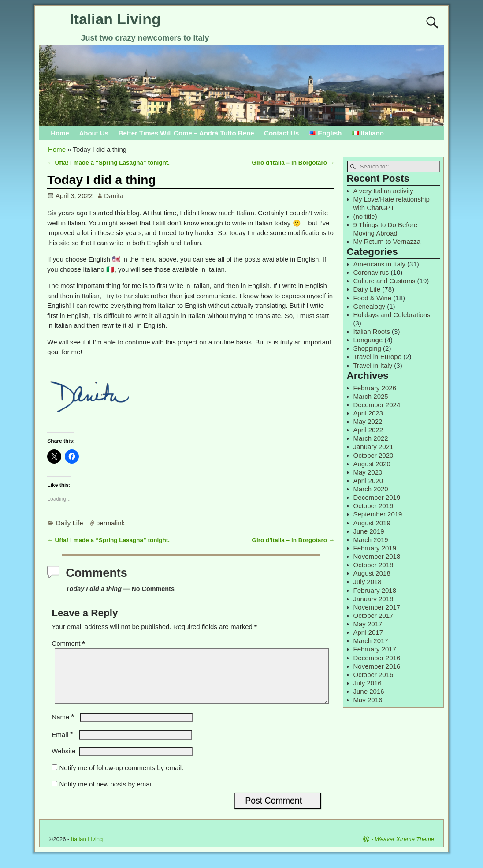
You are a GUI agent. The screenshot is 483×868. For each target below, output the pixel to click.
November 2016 (377, 666)
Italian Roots (372, 331)
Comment (69, 643)
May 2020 (368, 472)
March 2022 (371, 438)
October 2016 (373, 675)
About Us (94, 133)
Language (368, 340)
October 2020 (373, 455)
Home (60, 133)
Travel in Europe (378, 357)
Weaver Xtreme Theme (405, 850)
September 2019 (378, 514)
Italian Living (115, 19)
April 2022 (368, 430)
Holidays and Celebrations (392, 315)
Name (64, 728)
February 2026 (375, 388)
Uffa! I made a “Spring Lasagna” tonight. (108, 163)
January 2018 (373, 599)
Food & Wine (373, 298)
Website (63, 761)
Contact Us (281, 133)
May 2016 (368, 700)
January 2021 (373, 447)
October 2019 (373, 506)
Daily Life (70, 523)
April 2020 (368, 481)
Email (63, 745)
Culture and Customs (385, 281)
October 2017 (373, 615)
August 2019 (372, 523)
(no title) (365, 216)
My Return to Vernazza (387, 241)
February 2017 (375, 649)
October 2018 (373, 565)
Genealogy (370, 306)
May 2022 (368, 421)
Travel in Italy (373, 365)
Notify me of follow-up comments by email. (122, 778)
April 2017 (368, 632)
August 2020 (372, 464)
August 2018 (372, 573)
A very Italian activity (383, 191)
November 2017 (377, 607)
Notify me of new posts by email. (107, 795)
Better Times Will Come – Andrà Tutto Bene (186, 133)
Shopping (367, 348)
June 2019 (369, 531)
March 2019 (371, 540)
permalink (110, 523)
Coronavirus (371, 272)
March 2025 (371, 396)
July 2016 (368, 683)
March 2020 (371, 489)
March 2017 (371, 641)
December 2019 (377, 497)
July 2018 (368, 582)
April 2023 (368, 413)
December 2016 (377, 658)
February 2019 (375, 548)
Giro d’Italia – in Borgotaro (294, 163)
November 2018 (377, 556)
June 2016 (369, 691)
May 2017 (368, 624)
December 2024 (377, 405)
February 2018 (375, 590)
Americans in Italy (379, 264)
